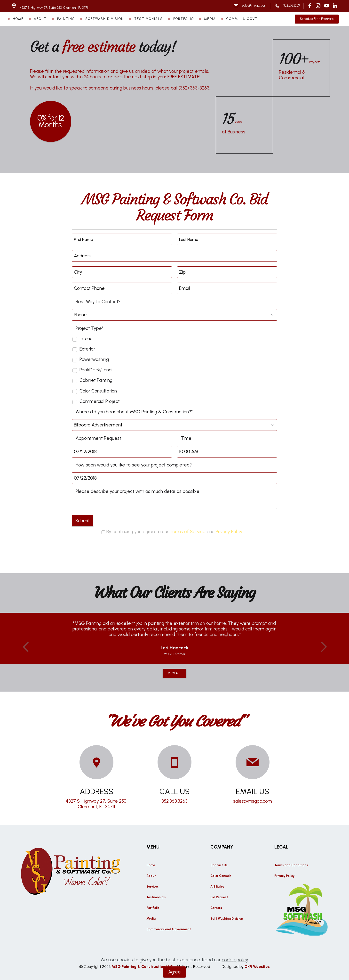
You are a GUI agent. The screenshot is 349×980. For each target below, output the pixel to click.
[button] (26, 647)
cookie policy (235, 967)
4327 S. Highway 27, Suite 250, (97, 801)
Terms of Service (188, 532)
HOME (18, 19)
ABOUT (40, 19)
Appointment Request (98, 438)
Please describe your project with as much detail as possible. (138, 491)
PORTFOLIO (184, 19)
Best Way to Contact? (98, 302)
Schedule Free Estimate (317, 19)
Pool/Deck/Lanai (96, 370)
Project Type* (90, 328)
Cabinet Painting (96, 380)
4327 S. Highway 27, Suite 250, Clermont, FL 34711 (55, 8)
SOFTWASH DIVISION (105, 19)
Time (186, 438)
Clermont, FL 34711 (96, 807)
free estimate (98, 47)
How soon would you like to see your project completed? (134, 465)
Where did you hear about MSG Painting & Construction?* (134, 412)
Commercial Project (100, 401)
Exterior (87, 349)
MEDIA (210, 19)
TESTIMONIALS (149, 19)
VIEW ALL (175, 673)
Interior (87, 339)
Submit (83, 521)
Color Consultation (98, 391)
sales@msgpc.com (255, 5)
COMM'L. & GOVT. (242, 19)
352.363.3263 (291, 5)
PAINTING (66, 19)
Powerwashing (94, 359)
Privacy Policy (229, 532)
